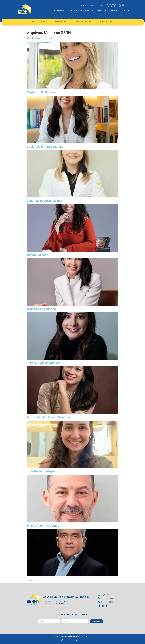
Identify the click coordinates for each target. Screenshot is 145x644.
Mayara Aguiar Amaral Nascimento (51, 417)
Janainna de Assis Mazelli (44, 201)
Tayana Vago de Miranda (44, 363)
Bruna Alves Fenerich (41, 309)
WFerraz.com (82, 640)
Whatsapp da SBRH (106, 22)
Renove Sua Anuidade (83, 22)
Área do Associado (39, 22)
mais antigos (32, 580)
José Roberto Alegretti (42, 471)
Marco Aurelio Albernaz (43, 525)
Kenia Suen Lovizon (40, 38)
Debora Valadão (38, 255)
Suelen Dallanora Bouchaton (46, 147)
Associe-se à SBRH (61, 22)
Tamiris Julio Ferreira (41, 92)
